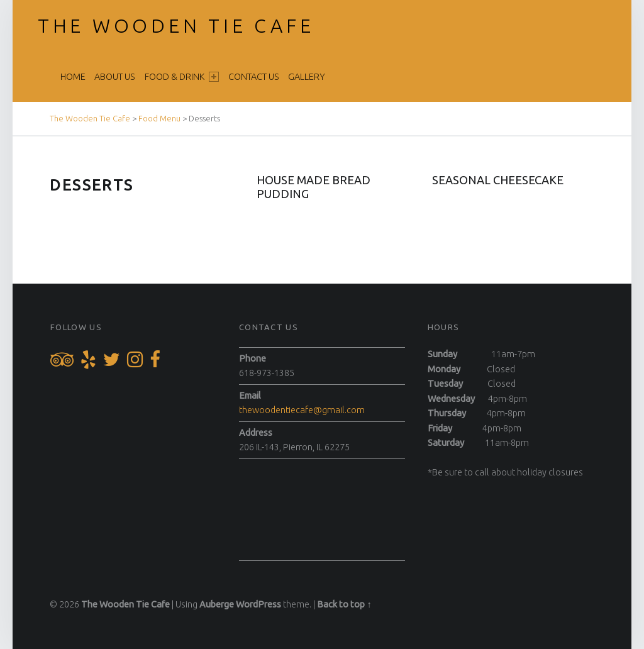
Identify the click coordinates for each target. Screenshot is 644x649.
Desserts (92, 185)
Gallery (307, 77)
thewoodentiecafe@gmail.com (302, 410)
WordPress (258, 604)
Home (73, 77)
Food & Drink (182, 77)
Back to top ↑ (344, 604)
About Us (115, 77)
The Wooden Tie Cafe (176, 26)
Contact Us (254, 77)
